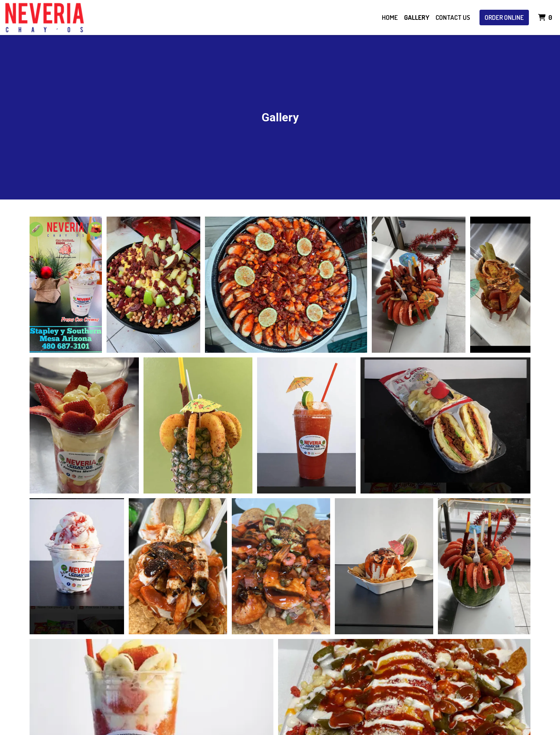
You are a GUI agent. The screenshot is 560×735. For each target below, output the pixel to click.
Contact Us (453, 17)
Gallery (417, 17)
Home (390, 17)
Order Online (504, 17)
